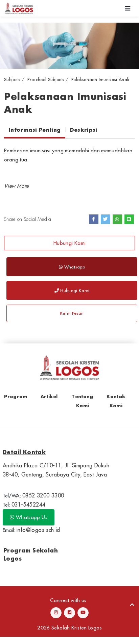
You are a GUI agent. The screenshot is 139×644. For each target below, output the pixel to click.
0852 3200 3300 (43, 495)
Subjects (12, 79)
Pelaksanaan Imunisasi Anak (100, 79)
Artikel (49, 396)
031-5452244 (28, 505)
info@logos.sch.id (38, 530)
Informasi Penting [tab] (35, 130)
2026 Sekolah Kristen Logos (69, 628)
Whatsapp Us (29, 517)
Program (16, 396)
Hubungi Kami (70, 243)
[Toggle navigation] (128, 8)
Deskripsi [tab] (84, 130)
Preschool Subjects (46, 79)
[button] (16, 186)
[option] (69, 46)
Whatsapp (72, 267)
